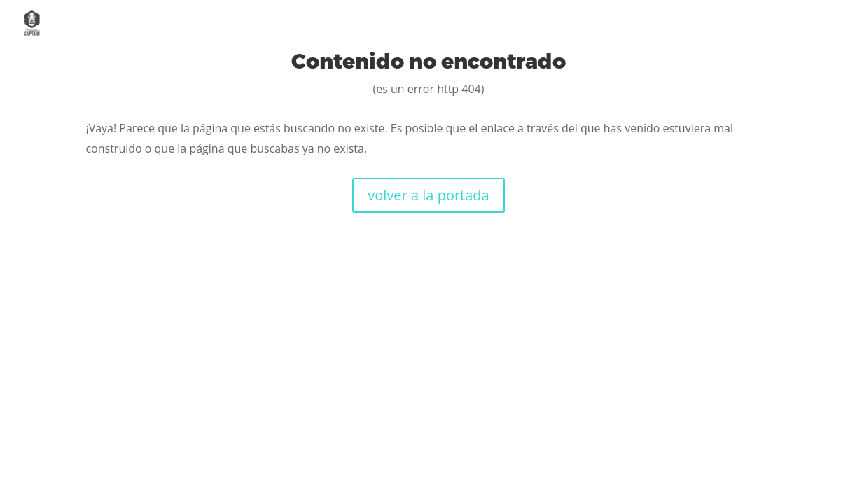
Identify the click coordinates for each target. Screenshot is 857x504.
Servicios (594, 24)
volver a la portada (428, 195)
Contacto (805, 24)
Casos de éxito (699, 24)
